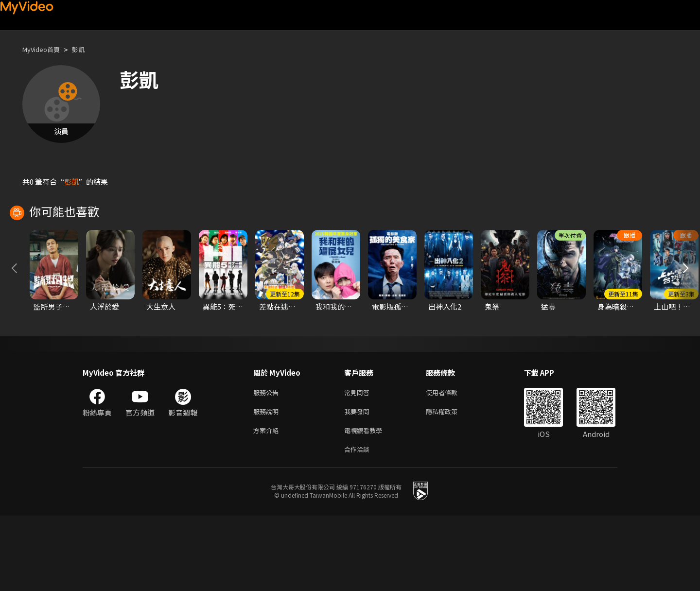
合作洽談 (359, 524)
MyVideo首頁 (44, 49)
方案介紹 (268, 503)
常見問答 (359, 462)
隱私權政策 (450, 483)
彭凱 (86, 49)
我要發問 (359, 483)
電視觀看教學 (366, 503)
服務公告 (268, 462)
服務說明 (268, 483)
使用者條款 (450, 462)
